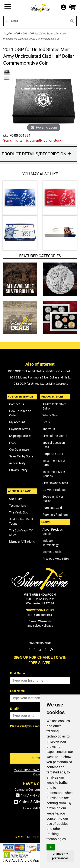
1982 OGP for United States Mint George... (40, 384)
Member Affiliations (22, 542)
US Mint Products (54, 490)
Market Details (52, 552)
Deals (46, 422)
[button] (72, 7)
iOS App (11, 860)
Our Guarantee (19, 450)
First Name (17, 673)
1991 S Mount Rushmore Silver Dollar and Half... (40, 377)
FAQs (13, 443)
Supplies (8, 34)
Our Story (15, 499)
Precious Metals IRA (56, 559)
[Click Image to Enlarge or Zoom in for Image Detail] (44, 101)
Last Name (17, 691)
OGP (18, 34)
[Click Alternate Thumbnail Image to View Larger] (6, 72)
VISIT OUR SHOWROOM (40, 595)
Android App (29, 860)
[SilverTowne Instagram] (34, 650)
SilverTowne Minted (55, 483)
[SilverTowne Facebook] (30, 650)
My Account (17, 422)
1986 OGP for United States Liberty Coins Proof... (40, 371)
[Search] (72, 21)
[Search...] (35, 21)
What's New (50, 415)
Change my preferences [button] (60, 856)
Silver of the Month (55, 436)
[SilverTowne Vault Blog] (52, 650)
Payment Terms (20, 429)
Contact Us (17, 404)
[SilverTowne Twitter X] (40, 650)
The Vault (49, 429)
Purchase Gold (52, 508)
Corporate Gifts (53, 454)
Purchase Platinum (55, 515)
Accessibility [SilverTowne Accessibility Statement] (17, 463)
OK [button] (51, 847)
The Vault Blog (19, 512)
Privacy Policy (18, 470)
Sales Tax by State (21, 456)
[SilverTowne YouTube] (46, 650)
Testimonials (17, 506)
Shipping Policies (20, 436)
